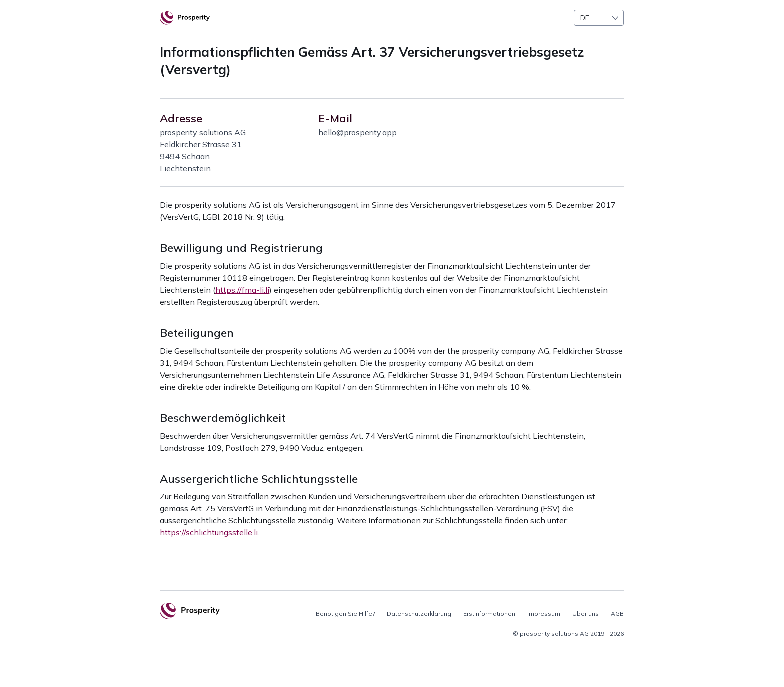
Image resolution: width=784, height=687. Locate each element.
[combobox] (599, 18)
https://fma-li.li (242, 290)
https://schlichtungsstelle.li (209, 532)
